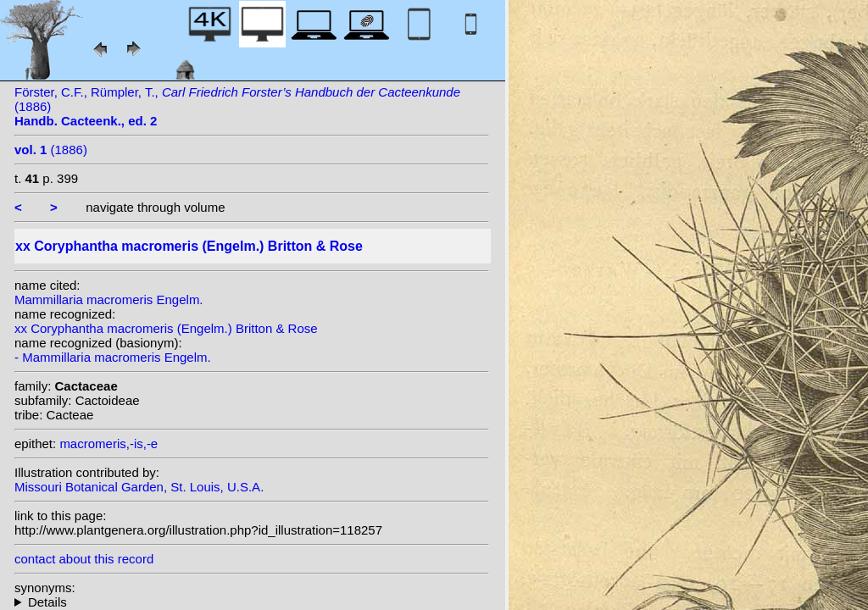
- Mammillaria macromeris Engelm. (113, 357)
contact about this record (84, 559)
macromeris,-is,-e (108, 444)
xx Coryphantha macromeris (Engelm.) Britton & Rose (166, 328)
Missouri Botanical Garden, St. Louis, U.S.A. (139, 487)
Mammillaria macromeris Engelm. (109, 299)
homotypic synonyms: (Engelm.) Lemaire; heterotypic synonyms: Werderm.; (252, 602)
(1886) (51, 150)
